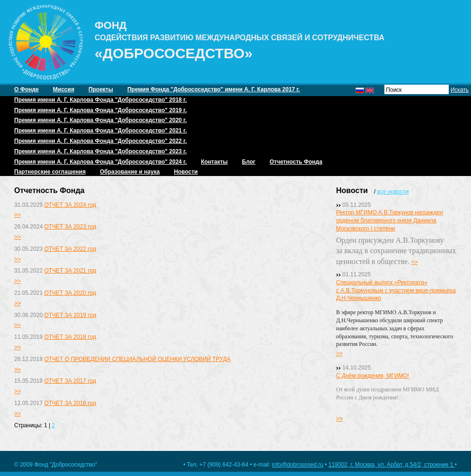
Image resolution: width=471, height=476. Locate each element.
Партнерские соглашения (50, 172)
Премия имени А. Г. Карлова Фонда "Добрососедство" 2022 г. (100, 141)
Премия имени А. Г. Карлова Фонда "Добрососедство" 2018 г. (100, 100)
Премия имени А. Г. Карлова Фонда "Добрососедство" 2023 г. (100, 151)
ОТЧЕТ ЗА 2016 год (70, 403)
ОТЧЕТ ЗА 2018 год (70, 337)
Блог (249, 162)
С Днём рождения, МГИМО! (373, 376)
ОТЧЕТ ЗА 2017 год (70, 381)
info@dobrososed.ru (298, 465)
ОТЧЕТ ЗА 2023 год (70, 227)
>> (18, 215)
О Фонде (27, 89)
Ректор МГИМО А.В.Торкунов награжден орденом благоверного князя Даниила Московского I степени (390, 220)
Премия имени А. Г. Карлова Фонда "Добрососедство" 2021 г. (100, 131)
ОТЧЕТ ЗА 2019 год (70, 315)
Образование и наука (130, 172)
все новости (393, 192)
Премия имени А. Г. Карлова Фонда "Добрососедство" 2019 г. (100, 110)
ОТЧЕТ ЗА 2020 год (70, 293)
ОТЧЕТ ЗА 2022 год (70, 249)
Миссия (64, 89)
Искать (460, 90)
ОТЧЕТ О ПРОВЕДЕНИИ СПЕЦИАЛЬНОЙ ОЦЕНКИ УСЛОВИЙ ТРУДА (137, 359)
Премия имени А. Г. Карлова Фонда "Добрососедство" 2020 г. (100, 120)
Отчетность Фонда (296, 162)
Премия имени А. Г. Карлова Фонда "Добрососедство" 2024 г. (100, 162)
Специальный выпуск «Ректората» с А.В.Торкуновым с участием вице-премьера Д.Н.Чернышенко (396, 291)
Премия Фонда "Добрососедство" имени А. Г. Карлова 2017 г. (213, 89)
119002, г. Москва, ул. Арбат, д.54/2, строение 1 (392, 465)
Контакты (214, 162)
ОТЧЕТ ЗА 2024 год (70, 205)
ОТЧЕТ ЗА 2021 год (70, 271)
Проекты (101, 89)
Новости (186, 172)
